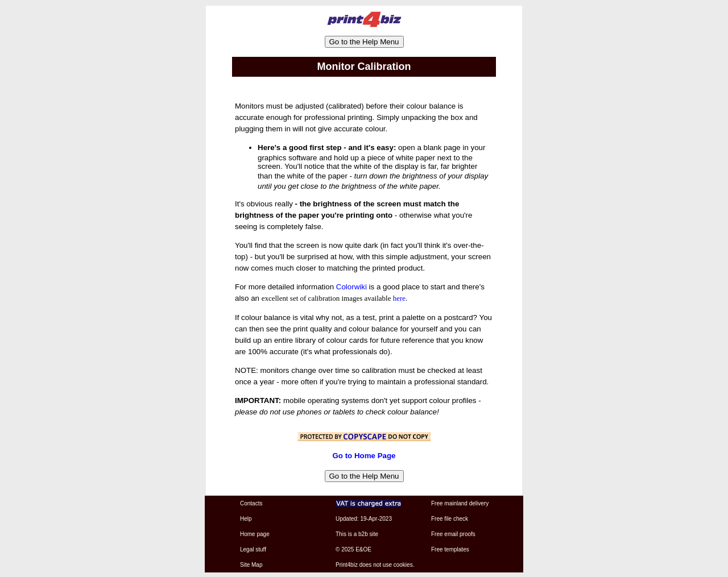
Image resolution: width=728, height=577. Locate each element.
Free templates (450, 549)
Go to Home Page (364, 456)
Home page (255, 534)
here (399, 298)
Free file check (450, 519)
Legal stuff (253, 549)
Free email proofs (453, 534)
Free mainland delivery (460, 503)
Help (246, 519)
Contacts (251, 503)
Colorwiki (351, 287)
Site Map (251, 565)
